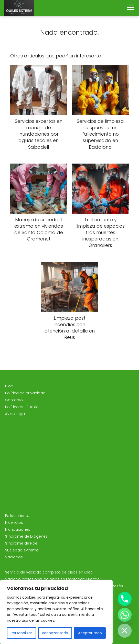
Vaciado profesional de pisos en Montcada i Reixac (52, 579)
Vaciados (14, 557)
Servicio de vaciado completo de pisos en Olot (49, 572)
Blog (9, 386)
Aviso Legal (15, 414)
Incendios (14, 522)
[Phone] (125, 599)
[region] (56, 612)
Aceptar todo (90, 633)
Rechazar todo (55, 633)
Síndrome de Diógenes (26, 536)
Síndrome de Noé (21, 543)
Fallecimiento (17, 516)
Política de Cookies (23, 407)
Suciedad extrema (22, 550)
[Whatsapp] (125, 615)
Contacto (14, 400)
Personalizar (21, 633)
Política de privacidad (25, 393)
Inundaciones (18, 529)
